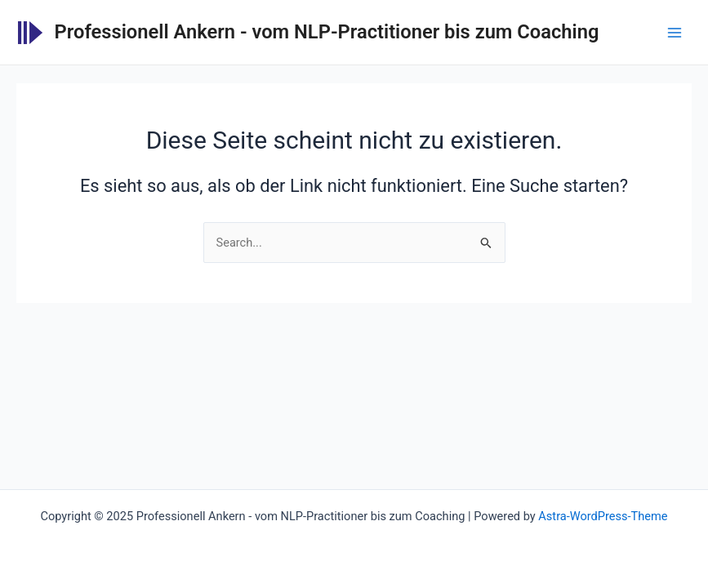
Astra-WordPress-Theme (603, 516)
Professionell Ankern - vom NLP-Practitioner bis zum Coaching (327, 32)
